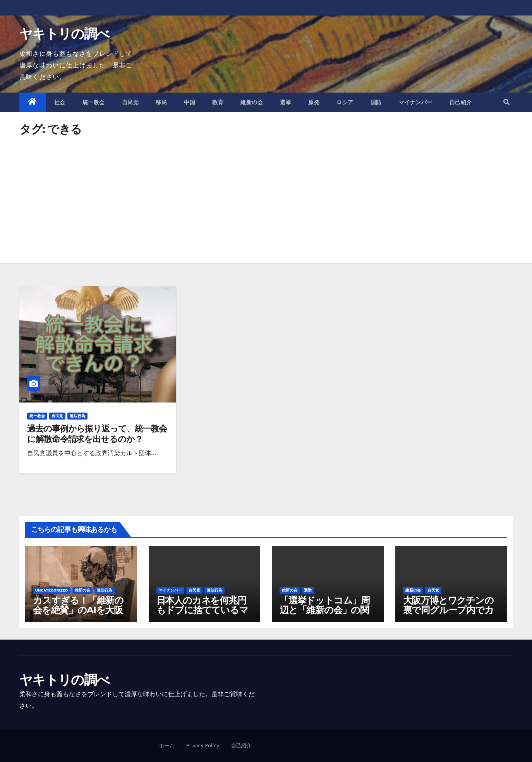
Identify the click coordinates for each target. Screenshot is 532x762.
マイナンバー (416, 102)
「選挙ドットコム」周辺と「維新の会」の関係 (325, 610)
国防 (376, 102)
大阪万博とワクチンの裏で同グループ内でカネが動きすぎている (448, 610)
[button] (506, 102)
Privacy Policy (203, 746)
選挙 (286, 102)
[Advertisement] (266, 193)
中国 (190, 102)
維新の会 (252, 102)
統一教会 (94, 102)
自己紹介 (461, 102)
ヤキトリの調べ (64, 34)
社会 (60, 102)
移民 (161, 102)
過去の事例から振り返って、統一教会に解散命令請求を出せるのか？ (97, 434)
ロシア (345, 102)
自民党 (130, 102)
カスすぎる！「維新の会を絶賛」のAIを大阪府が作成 (78, 610)
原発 (314, 102)
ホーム (167, 746)
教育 (218, 102)
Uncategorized (52, 590)
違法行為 (77, 416)
